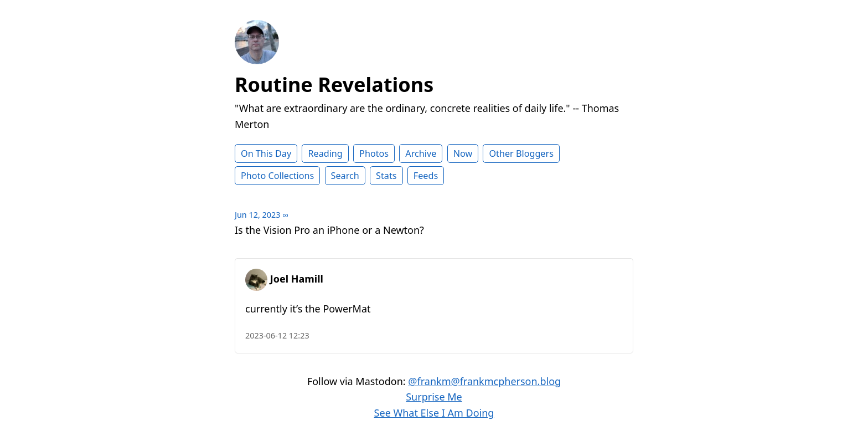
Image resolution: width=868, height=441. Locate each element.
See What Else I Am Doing (434, 413)
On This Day (266, 153)
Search (345, 176)
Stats (386, 176)
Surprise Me (434, 397)
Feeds (426, 176)
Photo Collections (277, 176)
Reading (325, 153)
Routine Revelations (334, 84)
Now (463, 153)
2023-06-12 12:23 (277, 335)
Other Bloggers (521, 153)
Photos (374, 153)
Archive (421, 153)
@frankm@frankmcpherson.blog (484, 381)
